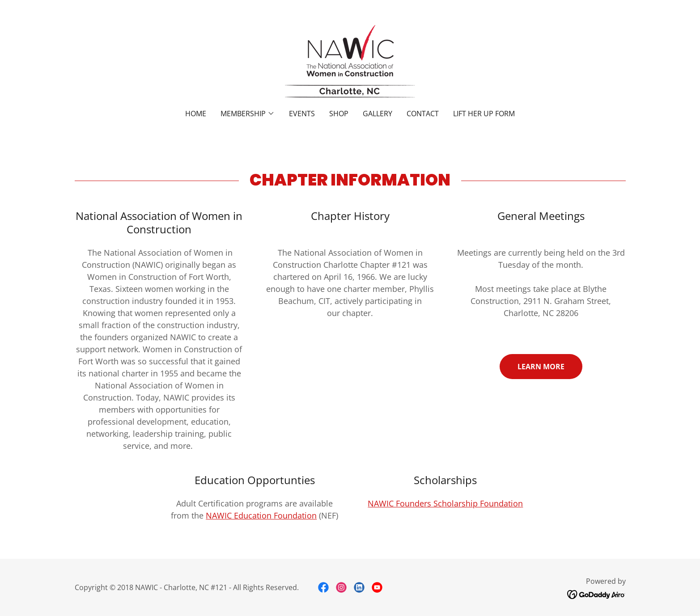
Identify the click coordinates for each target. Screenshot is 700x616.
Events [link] (302, 114)
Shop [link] (339, 114)
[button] (248, 114)
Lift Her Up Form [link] (484, 114)
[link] (350, 60)
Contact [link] (423, 114)
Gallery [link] (378, 114)
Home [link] (196, 114)
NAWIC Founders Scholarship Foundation (445, 503)
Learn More (541, 367)
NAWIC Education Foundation (261, 515)
